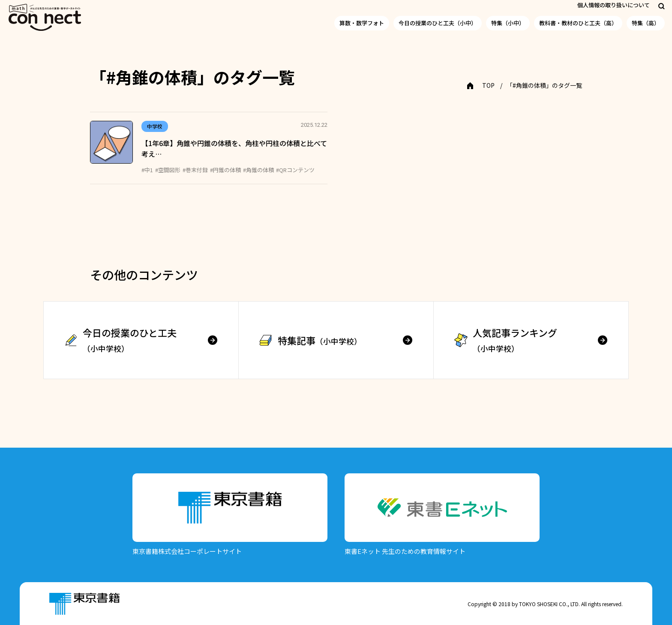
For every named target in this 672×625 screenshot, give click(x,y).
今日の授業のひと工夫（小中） (438, 23)
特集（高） (646, 23)
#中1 (147, 170)
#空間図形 (168, 170)
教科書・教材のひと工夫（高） (578, 23)
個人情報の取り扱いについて (613, 5)
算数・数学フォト (362, 23)
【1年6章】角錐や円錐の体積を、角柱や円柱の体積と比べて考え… (234, 149)
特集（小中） (508, 23)
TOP (488, 85)
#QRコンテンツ (295, 170)
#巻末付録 (195, 170)
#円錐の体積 (225, 170)
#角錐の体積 (258, 170)
